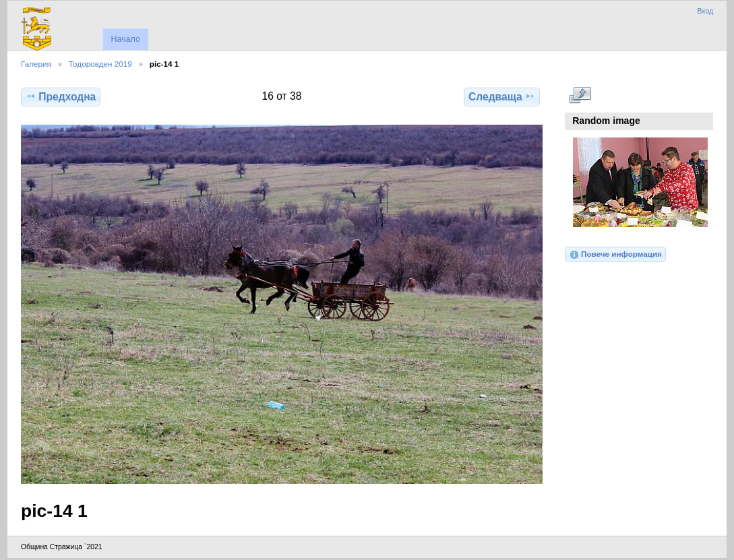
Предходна (61, 96)
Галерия (36, 64)
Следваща (502, 96)
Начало (125, 39)
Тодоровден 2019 (100, 64)
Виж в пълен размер (580, 95)
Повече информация (615, 255)
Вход (705, 11)
